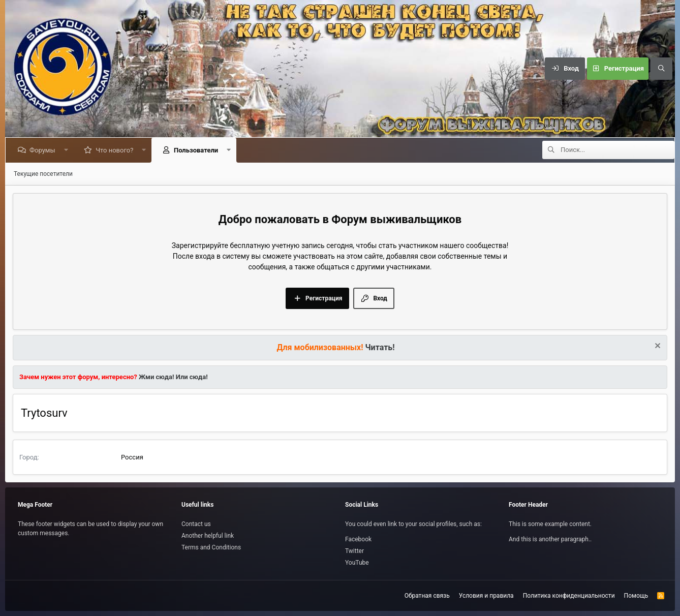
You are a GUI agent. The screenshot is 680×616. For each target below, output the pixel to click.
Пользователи (198, 150)
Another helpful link (208, 536)
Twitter (354, 551)
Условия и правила (486, 596)
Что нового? (116, 150)
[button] (68, 150)
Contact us (196, 524)
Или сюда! (192, 377)
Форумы (44, 150)
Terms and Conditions (211, 547)
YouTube (357, 563)
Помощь (636, 596)
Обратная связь (427, 596)
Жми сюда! (156, 377)
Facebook (358, 539)
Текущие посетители (43, 174)
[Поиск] (661, 69)
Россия (132, 457)
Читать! (380, 347)
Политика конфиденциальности (569, 596)
